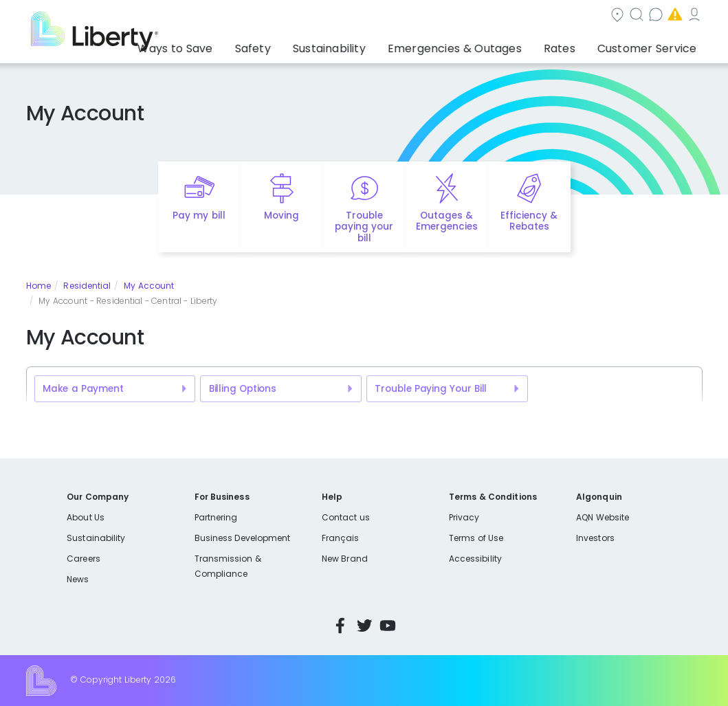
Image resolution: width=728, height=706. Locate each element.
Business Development (243, 538)
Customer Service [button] (651, 45)
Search (428, 16)
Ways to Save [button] (245, 45)
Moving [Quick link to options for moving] (282, 216)
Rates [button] (577, 45)
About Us (86, 517)
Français (340, 538)
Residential (87, 286)
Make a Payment (83, 389)
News (78, 579)
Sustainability (96, 538)
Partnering (216, 517)
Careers (83, 559)
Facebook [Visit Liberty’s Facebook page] (340, 626)
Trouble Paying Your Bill (431, 389)
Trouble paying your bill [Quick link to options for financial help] (364, 227)
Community (353, 16)
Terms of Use (476, 538)
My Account (672, 16)
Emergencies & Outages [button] (488, 45)
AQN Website (603, 517)
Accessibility (475, 559)
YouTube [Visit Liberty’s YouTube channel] (388, 626)
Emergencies (586, 16)
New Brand (345, 559)
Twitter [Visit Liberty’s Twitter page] (364, 626)
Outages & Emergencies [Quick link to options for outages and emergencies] (447, 221)
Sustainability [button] (377, 45)
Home (38, 286)
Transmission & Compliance (228, 566)
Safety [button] (311, 45)
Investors (595, 538)
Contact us (501, 16)
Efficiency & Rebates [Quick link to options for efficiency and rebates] (529, 221)
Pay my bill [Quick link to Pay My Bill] (199, 216)
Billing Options (243, 389)
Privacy (464, 517)
